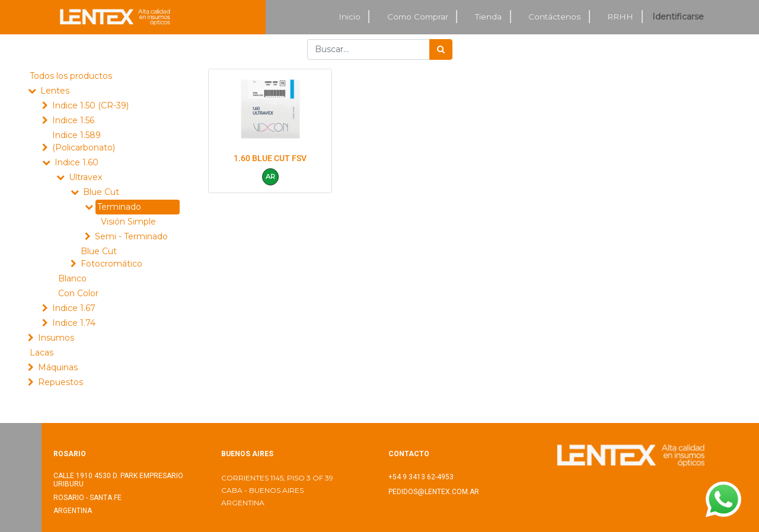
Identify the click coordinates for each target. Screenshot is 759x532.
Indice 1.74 (74, 323)
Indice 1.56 (73, 120)
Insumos (56, 338)
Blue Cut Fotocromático (111, 257)
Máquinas (58, 367)
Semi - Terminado (131, 236)
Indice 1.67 (74, 308)
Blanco (72, 278)
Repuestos (60, 382)
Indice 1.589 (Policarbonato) (84, 141)
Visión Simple (128, 222)
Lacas (42, 352)
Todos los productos (71, 76)
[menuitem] (350, 17)
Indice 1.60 (76, 162)
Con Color (78, 293)
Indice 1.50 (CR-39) (90, 105)
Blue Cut (101, 192)
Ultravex (85, 177)
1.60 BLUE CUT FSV (270, 158)
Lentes (55, 91)
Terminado (119, 207)
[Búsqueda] (441, 49)
